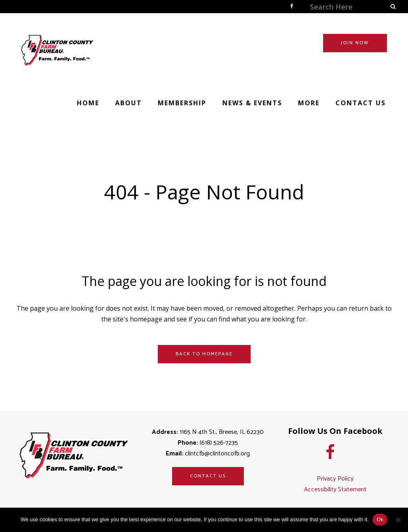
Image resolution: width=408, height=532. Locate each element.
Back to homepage (204, 354)
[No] (398, 520)
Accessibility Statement (335, 490)
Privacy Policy (335, 479)
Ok (380, 519)
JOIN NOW (351, 43)
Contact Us (208, 476)
